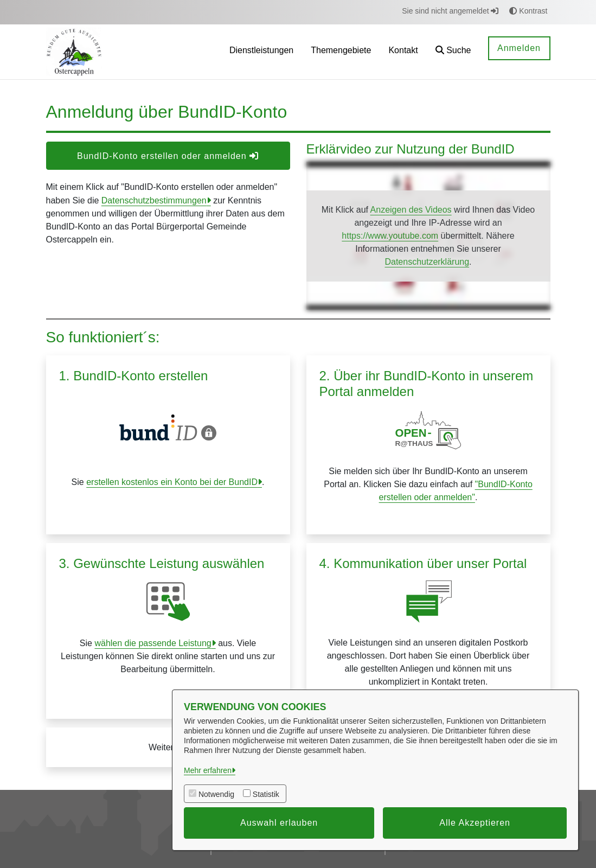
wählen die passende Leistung (153, 643)
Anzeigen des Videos (411, 210)
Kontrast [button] (528, 11)
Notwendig (216, 794)
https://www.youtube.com (390, 236)
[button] (453, 52)
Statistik (266, 794)
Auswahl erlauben (279, 823)
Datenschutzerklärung (427, 262)
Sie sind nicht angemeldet (450, 11)
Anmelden (519, 48)
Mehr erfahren (208, 770)
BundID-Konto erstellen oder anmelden (168, 156)
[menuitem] (261, 52)
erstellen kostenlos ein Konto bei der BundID (172, 482)
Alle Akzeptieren (475, 823)
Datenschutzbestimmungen (154, 200)
